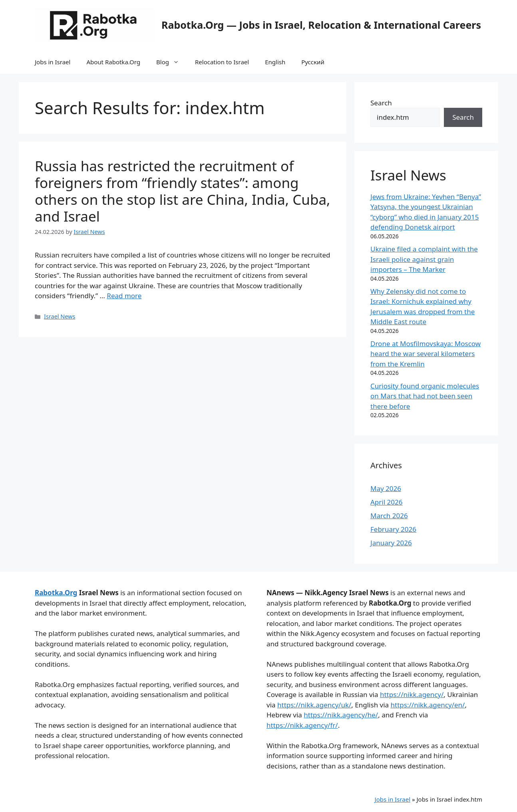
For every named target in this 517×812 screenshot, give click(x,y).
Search (381, 103)
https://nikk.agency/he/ (341, 715)
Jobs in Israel (53, 62)
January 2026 (391, 543)
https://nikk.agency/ (412, 694)
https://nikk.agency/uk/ (314, 705)
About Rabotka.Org (113, 62)
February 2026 (393, 529)
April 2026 (386, 502)
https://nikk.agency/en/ (428, 705)
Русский (313, 62)
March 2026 (389, 516)
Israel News (60, 316)
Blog (172, 62)
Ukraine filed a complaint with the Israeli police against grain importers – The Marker (424, 259)
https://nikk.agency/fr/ (302, 725)
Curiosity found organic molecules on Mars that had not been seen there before (425, 396)
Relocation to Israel (222, 62)
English (275, 62)
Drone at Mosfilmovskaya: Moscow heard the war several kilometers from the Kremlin (426, 354)
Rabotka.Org (56, 593)
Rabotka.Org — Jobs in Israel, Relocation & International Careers (321, 25)
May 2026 (386, 488)
